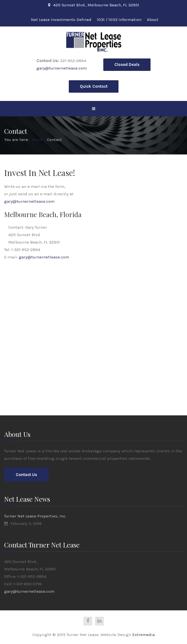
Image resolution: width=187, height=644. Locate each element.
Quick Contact (94, 86)
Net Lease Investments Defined (61, 20)
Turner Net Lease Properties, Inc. (35, 516)
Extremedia (143, 635)
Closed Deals (127, 65)
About (153, 20)
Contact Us (26, 475)
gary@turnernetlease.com (62, 68)
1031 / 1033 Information (119, 20)
